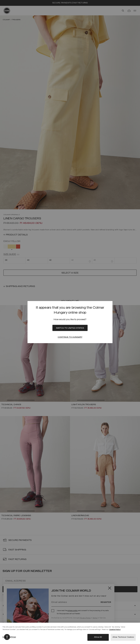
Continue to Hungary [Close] (70, 337)
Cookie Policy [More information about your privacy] (115, 630)
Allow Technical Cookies (123, 637)
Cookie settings (9, 637)
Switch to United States (70, 328)
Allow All (98, 637)
